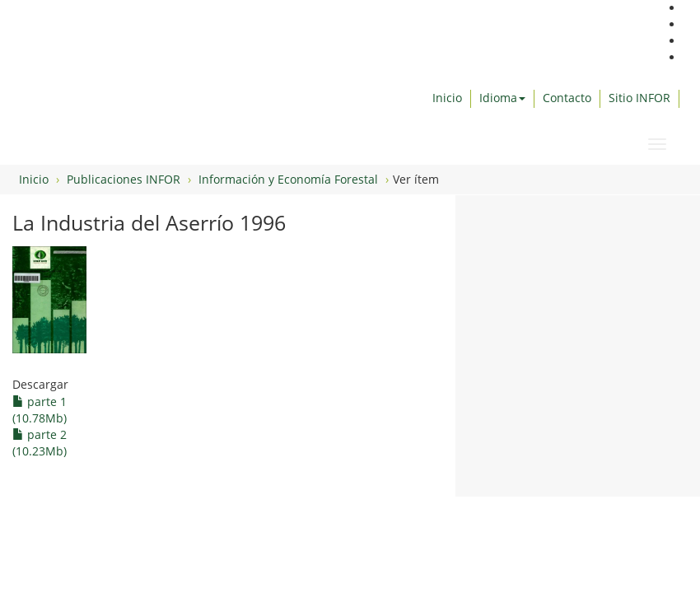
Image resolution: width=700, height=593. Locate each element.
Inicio (447, 98)
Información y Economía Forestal (288, 179)
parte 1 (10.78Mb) (40, 410)
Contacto (567, 98)
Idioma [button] (502, 98)
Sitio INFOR (639, 98)
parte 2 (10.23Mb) (40, 443)
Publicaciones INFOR (124, 179)
